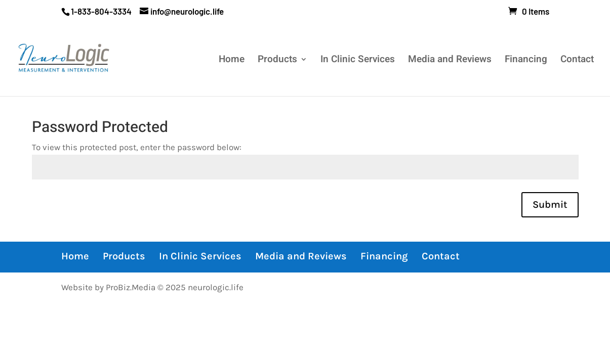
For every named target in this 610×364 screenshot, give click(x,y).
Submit (550, 204)
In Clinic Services (358, 61)
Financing (526, 61)
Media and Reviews (450, 61)
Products (277, 61)
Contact (577, 61)
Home (232, 61)
